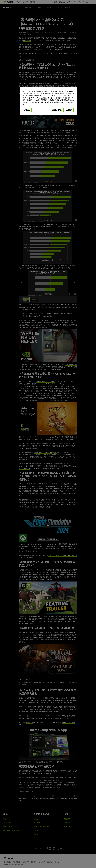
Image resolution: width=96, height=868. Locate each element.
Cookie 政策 (35, 98)
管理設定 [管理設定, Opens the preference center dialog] (27, 110)
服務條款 (71, 100)
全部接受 (69, 110)
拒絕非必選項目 (57, 110)
